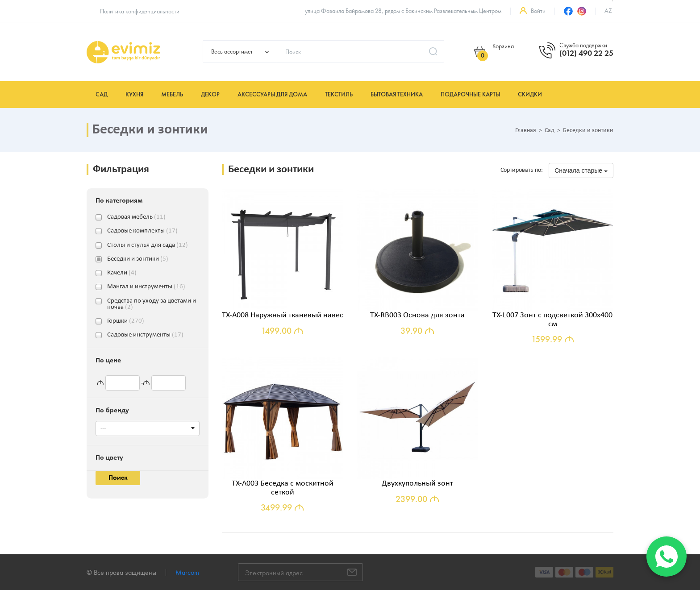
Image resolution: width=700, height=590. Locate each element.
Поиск (118, 478)
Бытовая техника (397, 94)
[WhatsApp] (667, 557)
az (608, 11)
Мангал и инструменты (146, 287)
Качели (122, 273)
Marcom (187, 572)
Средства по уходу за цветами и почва (152, 301)
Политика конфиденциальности (140, 11)
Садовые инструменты (145, 335)
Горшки (126, 321)
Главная (526, 131)
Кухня (134, 94)
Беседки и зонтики (138, 259)
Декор (210, 94)
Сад (102, 94)
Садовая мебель (136, 217)
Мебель (172, 94)
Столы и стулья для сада (148, 245)
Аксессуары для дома (272, 94)
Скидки (530, 94)
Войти (538, 11)
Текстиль (339, 94)
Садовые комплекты (142, 231)
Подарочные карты (470, 94)
